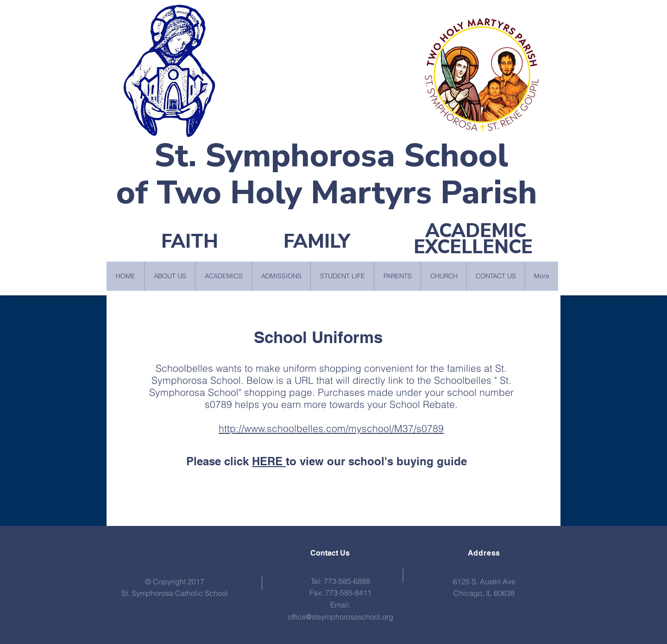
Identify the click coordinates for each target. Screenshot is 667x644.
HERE (269, 461)
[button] (170, 276)
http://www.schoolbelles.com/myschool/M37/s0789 (331, 428)
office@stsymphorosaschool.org (340, 617)
